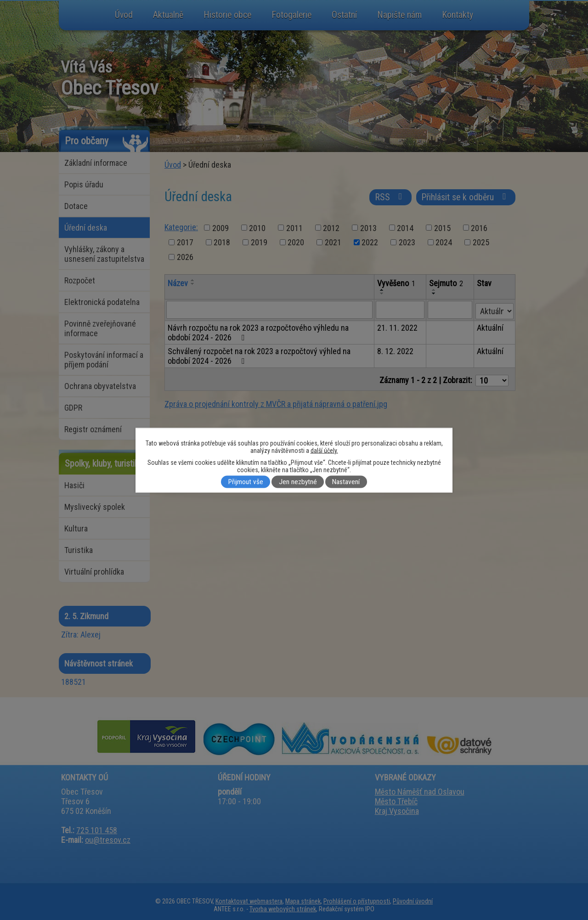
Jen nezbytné (298, 482)
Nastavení (346, 482)
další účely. (324, 450)
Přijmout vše (246, 482)
